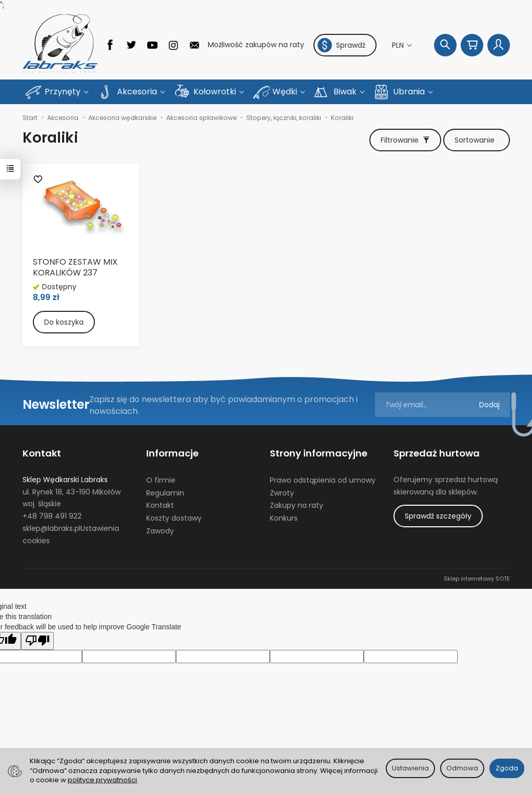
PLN (399, 45)
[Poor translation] (37, 640)
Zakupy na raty (297, 505)
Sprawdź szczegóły (438, 516)
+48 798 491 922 (52, 516)
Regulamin (165, 492)
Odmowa (462, 768)
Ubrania (410, 92)
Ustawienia (410, 768)
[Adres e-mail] (442, 405)
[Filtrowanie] (405, 140)
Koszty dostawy (174, 518)
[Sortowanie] (477, 140)
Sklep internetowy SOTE (477, 578)
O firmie (161, 480)
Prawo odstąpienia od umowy (323, 480)
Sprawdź (341, 45)
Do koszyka (64, 322)
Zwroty (282, 492)
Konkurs (284, 518)
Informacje (172, 453)
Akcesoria (138, 92)
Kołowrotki (216, 92)
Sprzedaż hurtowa (437, 453)
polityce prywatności (102, 780)
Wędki (286, 92)
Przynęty (64, 92)
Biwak (346, 92)
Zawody (160, 531)
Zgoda (507, 768)
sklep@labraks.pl (52, 528)
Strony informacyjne (319, 453)
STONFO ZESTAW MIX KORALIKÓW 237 (75, 267)
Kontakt (42, 453)
